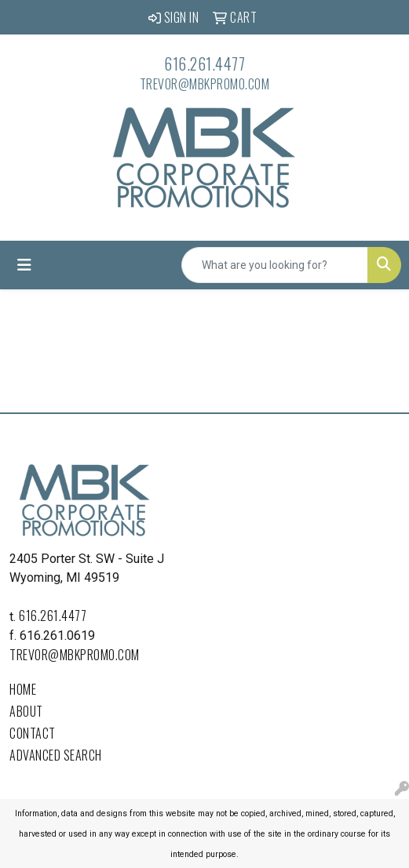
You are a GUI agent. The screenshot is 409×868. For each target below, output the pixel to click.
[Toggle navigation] (24, 265)
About (26, 711)
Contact (33, 733)
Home (23, 689)
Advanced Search (56, 755)
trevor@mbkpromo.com (205, 84)
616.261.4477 (204, 64)
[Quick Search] (275, 265)
